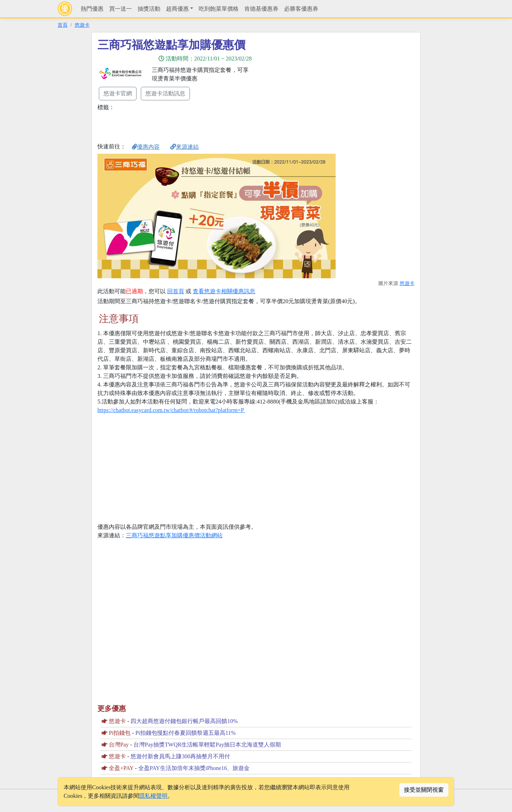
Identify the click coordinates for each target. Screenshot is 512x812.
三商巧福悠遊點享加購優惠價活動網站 (174, 535)
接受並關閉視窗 (424, 790)
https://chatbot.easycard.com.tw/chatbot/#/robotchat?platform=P (171, 410)
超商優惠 (177, 9)
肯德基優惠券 (261, 9)
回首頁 (176, 291)
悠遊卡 (82, 25)
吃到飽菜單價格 (219, 9)
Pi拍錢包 (120, 733)
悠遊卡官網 (118, 93)
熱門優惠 (92, 9)
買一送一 (121, 9)
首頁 (63, 25)
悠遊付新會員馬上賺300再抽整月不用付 (180, 756)
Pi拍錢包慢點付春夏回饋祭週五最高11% (186, 733)
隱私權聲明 (153, 796)
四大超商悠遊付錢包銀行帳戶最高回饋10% (184, 721)
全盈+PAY (121, 768)
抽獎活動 (149, 9)
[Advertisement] (320, 88)
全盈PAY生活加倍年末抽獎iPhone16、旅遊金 (194, 768)
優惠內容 (146, 147)
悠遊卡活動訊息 (165, 93)
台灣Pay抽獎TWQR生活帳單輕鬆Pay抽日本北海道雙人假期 (207, 745)
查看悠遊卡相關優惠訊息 (224, 291)
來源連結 (185, 147)
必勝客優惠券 (301, 9)
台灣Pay (119, 745)
